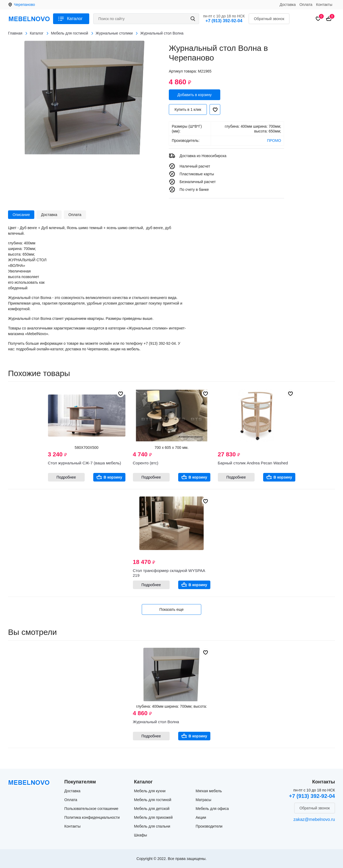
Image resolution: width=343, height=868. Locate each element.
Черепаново (25, 5)
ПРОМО (274, 141)
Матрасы (203, 800)
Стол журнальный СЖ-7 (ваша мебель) (85, 463)
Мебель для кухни (150, 791)
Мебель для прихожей (153, 817)
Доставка (288, 5)
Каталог (75, 19)
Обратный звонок (269, 19)
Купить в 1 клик (188, 109)
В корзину (113, 477)
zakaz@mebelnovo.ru (314, 819)
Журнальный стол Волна (156, 722)
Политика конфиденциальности (92, 817)
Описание (21, 215)
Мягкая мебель (209, 791)
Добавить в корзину (195, 95)
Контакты (324, 5)
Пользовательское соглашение (91, 809)
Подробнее (66, 477)
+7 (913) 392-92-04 (224, 21)
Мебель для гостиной (153, 800)
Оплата (306, 5)
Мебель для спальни (152, 826)
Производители (209, 826)
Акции (201, 817)
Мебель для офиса (212, 809)
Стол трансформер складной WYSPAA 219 (169, 573)
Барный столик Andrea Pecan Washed (253, 463)
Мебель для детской (152, 809)
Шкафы (141, 835)
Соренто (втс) (146, 463)
